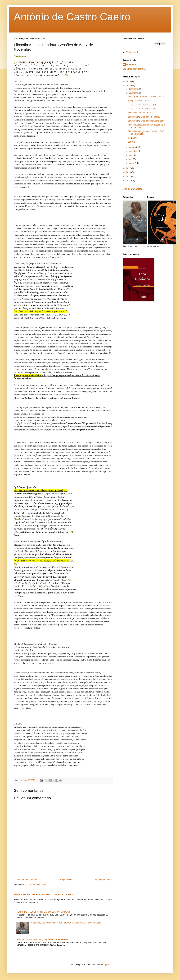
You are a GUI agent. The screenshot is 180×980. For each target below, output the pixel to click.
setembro (133, 151)
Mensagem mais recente (26, 880)
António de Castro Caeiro (72, 17)
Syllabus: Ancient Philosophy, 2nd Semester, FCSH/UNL (42, 940)
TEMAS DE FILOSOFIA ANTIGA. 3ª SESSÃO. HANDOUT (46, 894)
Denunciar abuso (133, 189)
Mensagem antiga (103, 880)
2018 (129, 86)
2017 (129, 168)
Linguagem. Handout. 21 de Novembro (146, 97)
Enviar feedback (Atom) (36, 885)
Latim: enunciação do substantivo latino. (147, 121)
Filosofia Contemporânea (140, 113)
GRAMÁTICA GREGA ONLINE (142, 105)
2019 (129, 81)
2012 (129, 177)
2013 (129, 172)
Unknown (131, 64)
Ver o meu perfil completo (135, 69)
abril (131, 159)
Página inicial (66, 880)
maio (131, 155)
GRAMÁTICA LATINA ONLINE (142, 109)
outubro (132, 147)
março (132, 163)
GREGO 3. (133, 138)
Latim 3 (131, 142)
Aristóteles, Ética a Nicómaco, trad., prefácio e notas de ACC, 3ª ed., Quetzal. (66, 923)
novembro (134, 93)
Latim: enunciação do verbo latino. (144, 117)
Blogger (106, 965)
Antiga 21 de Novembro (139, 101)
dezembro (134, 89)
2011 (129, 180)
